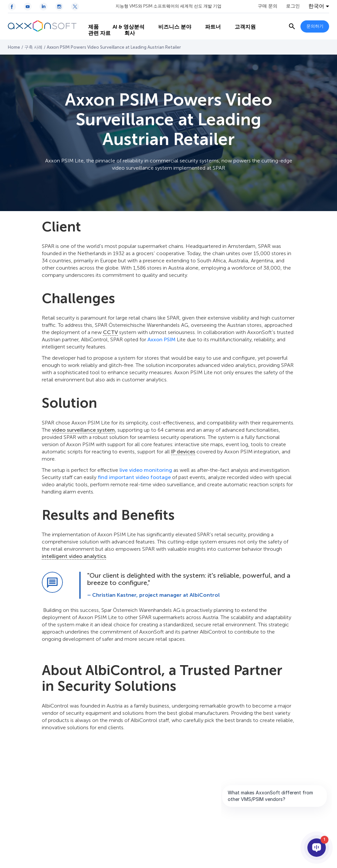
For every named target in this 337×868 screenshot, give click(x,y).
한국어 (316, 6)
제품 (89, 20)
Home (14, 47)
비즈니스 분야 (170, 20)
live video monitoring (146, 470)
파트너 (209, 20)
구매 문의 (268, 6)
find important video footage (134, 477)
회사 (125, 33)
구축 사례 (33, 47)
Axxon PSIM (161, 339)
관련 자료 (95, 33)
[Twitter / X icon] (75, 7)
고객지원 (241, 20)
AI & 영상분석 (124, 20)
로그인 (293, 6)
